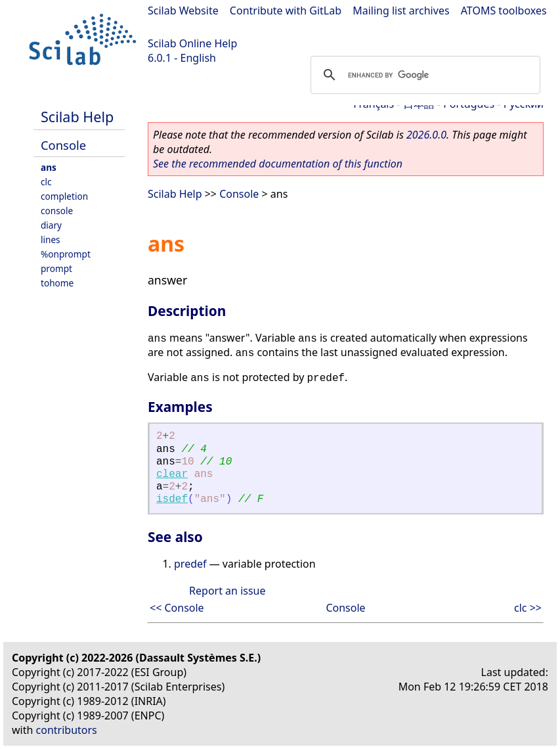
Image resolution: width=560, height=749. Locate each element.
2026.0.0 (426, 135)
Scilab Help (77, 117)
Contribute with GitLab (286, 11)
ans (49, 167)
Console (63, 145)
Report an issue (227, 591)
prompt (56, 268)
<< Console (177, 608)
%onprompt (66, 254)
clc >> (528, 608)
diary (51, 225)
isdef (172, 499)
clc (46, 182)
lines (51, 239)
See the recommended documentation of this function (278, 164)
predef (190, 564)
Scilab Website (183, 11)
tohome (57, 283)
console (57, 211)
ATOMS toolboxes (504, 11)
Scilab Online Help (192, 43)
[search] (423, 75)
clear (172, 474)
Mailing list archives (401, 11)
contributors (67, 730)
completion (64, 196)
